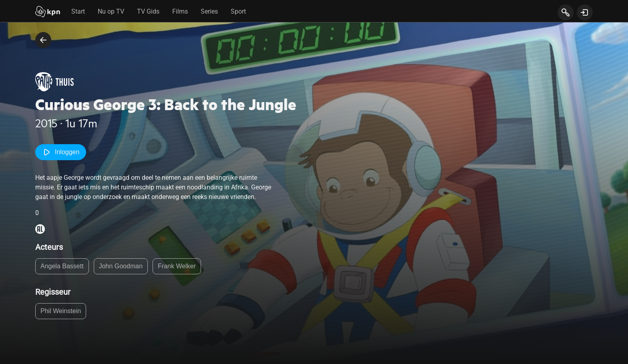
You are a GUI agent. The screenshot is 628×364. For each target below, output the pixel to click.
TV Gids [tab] (148, 11)
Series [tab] (209, 11)
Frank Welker (177, 266)
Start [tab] (78, 11)
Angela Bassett (62, 266)
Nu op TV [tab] (111, 11)
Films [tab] (180, 11)
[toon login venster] (585, 12)
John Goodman (121, 266)
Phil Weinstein (61, 311)
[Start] (48, 12)
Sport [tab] (238, 11)
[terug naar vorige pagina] (43, 40)
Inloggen (61, 152)
